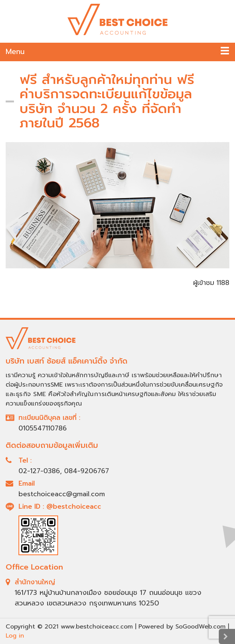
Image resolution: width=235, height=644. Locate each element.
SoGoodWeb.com (200, 627)
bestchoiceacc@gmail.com (62, 494)
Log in (15, 636)
